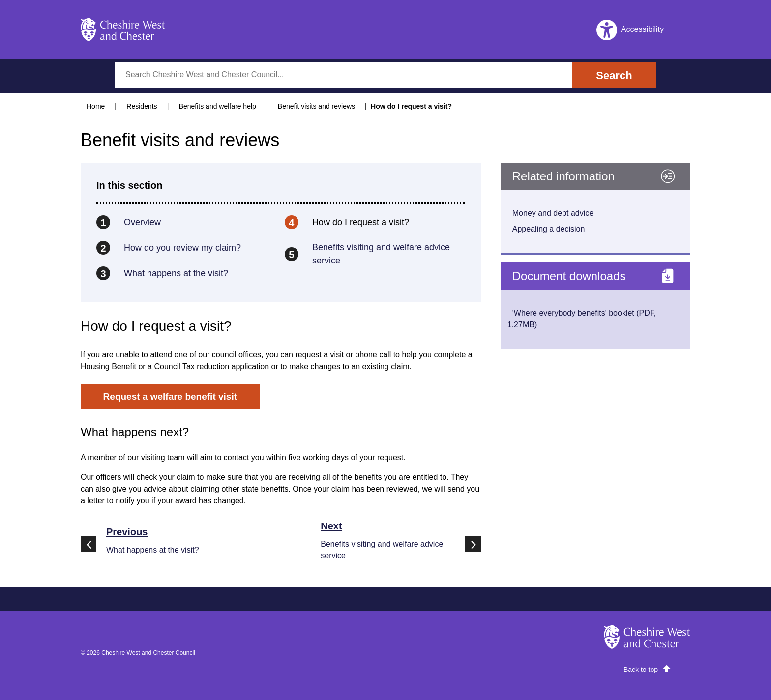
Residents (142, 106)
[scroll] (647, 670)
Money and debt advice (553, 213)
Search (614, 75)
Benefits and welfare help (218, 106)
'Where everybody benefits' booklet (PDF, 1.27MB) (582, 319)
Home (96, 106)
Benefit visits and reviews (316, 106)
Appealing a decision (549, 229)
